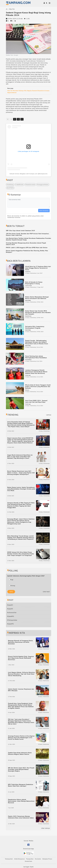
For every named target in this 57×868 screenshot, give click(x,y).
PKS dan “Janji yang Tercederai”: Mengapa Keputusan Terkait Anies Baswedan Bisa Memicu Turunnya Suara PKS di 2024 (21, 722)
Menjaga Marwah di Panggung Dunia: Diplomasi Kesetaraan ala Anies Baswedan (21, 642)
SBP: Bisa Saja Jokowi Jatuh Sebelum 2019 (20, 231)
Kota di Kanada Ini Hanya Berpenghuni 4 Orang (34, 283)
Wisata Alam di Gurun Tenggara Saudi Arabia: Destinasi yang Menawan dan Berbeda (38, 387)
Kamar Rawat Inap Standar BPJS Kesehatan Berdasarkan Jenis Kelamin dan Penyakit (38, 312)
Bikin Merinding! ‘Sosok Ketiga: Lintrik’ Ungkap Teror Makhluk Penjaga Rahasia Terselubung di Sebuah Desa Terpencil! (21, 538)
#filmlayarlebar (12, 620)
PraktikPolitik (19, 185)
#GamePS (10, 609)
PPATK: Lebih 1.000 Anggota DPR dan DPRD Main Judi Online (27, 248)
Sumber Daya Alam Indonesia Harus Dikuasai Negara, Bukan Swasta (20, 753)
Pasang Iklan (30, 859)
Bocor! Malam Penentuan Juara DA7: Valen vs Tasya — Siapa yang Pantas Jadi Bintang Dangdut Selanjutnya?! (21, 473)
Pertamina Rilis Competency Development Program (35, 327)
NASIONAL (28, 300)
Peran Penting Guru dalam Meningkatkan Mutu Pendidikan (36, 357)
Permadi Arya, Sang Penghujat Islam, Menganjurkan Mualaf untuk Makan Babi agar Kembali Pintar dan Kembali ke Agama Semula (21, 706)
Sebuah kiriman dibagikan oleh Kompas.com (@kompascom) (28, 174)
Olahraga (28, 375)
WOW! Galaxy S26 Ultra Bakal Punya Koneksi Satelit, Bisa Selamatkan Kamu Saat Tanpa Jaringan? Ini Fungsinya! (21, 554)
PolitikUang (10, 185)
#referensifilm (12, 613)
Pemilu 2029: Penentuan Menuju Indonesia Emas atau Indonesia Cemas (21, 817)
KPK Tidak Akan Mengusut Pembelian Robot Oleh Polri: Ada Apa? (21, 785)
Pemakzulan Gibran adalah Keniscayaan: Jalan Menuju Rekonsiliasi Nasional (21, 801)
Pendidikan (28, 360)
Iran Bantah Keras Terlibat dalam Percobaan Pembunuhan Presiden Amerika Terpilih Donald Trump (28, 239)
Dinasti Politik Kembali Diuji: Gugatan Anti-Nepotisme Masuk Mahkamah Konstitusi (21, 658)
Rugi (11, 580)
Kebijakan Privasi (47, 859)
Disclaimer (38, 859)
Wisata (27, 390)
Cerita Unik (28, 286)
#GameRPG (11, 616)
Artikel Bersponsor (20, 859)
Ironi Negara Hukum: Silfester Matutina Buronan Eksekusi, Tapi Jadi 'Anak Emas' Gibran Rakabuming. (21, 674)
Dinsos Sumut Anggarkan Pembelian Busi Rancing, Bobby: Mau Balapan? (27, 251)
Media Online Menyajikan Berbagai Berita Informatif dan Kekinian (37, 298)
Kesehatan (28, 316)
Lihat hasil (46, 592)
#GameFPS (10, 624)
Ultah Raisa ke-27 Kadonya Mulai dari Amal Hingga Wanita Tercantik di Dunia (38, 268)
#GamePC (10, 605)
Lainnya (49, 415)
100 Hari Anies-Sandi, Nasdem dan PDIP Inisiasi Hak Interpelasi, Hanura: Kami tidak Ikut (28, 234)
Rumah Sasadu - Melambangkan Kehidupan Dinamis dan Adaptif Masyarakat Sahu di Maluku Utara (37, 342)
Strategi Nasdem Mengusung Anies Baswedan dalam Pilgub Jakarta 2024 (26, 244)
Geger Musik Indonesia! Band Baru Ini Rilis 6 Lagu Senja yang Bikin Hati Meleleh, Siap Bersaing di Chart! (20, 457)
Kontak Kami (29, 861)
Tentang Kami (9, 859)
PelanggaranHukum (43, 185)
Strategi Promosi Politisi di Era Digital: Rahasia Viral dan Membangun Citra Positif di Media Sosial (21, 738)
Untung (12, 586)
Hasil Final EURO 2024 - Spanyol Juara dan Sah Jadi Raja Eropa (36, 401)
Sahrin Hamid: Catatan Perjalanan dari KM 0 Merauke (21, 690)
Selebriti (28, 272)
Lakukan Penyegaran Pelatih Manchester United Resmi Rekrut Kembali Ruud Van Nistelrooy (36, 372)
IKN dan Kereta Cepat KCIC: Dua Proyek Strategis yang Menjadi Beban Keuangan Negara (21, 769)
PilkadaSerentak (30, 185)
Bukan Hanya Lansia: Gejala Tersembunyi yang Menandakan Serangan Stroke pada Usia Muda (21, 489)
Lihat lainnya (46, 828)
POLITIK (12, 9)
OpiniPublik (10, 188)
